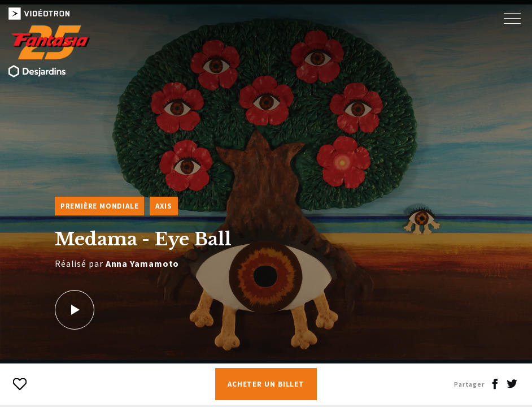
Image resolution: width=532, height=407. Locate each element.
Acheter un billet (266, 384)
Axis (163, 206)
